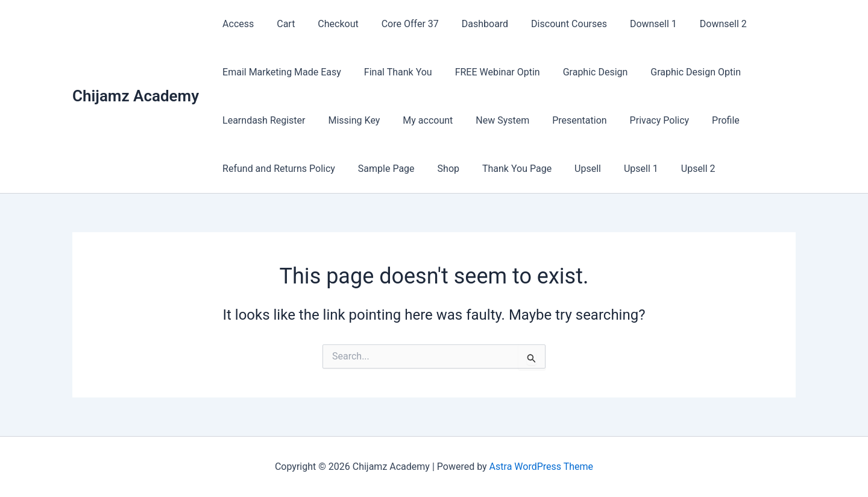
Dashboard (469, 24)
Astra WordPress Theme (541, 467)
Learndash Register (262, 120)
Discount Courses (549, 24)
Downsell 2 (696, 24)
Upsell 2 (675, 169)
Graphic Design (583, 72)
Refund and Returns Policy (277, 169)
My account (419, 120)
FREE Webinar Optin (489, 72)
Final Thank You (393, 72)
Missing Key (349, 120)
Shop (439, 169)
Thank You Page (504, 169)
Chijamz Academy (136, 96)
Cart (280, 24)
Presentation (563, 120)
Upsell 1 (621, 169)
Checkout (329, 24)
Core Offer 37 (398, 24)
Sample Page (381, 169)
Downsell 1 (630, 24)
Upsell (571, 169)
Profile (702, 120)
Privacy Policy (640, 120)
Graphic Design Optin (679, 72)
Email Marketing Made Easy (280, 72)
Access (236, 24)
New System (490, 120)
